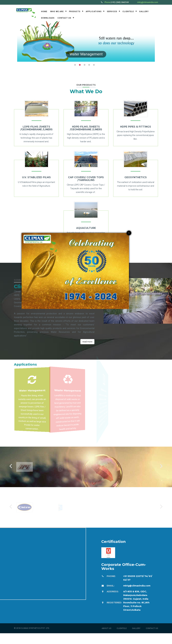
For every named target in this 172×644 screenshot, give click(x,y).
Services (112, 12)
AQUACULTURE (86, 228)
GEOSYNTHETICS (136, 177)
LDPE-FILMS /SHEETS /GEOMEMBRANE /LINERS (36, 128)
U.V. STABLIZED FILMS (36, 177)
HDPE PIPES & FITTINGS (136, 127)
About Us (106, 628)
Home (44, 12)
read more (87, 342)
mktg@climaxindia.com (148, 2)
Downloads (48, 18)
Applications (94, 12)
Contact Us (64, 18)
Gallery (144, 12)
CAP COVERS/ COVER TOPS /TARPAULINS (86, 179)
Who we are (57, 12)
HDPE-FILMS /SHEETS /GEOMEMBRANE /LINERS (86, 128)
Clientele (128, 12)
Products (75, 12)
